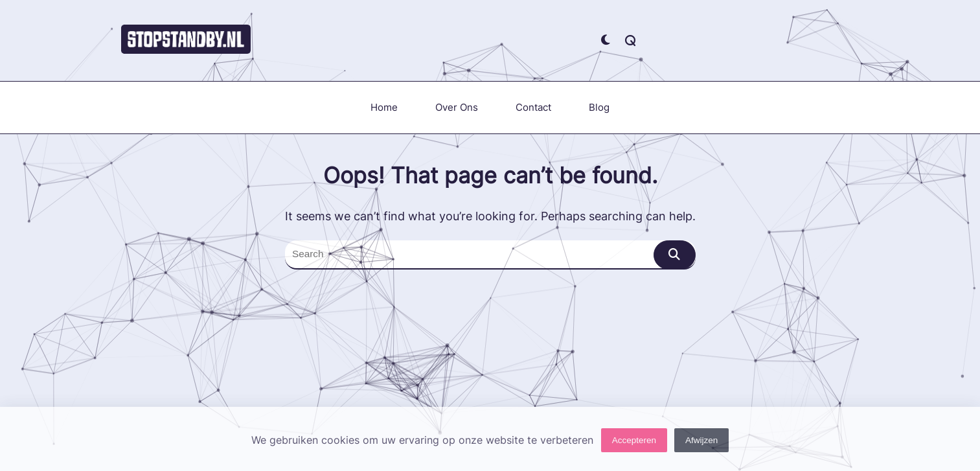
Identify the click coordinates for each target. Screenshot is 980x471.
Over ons (457, 107)
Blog (599, 107)
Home (384, 107)
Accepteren (634, 444)
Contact (533, 107)
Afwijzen (701, 444)
